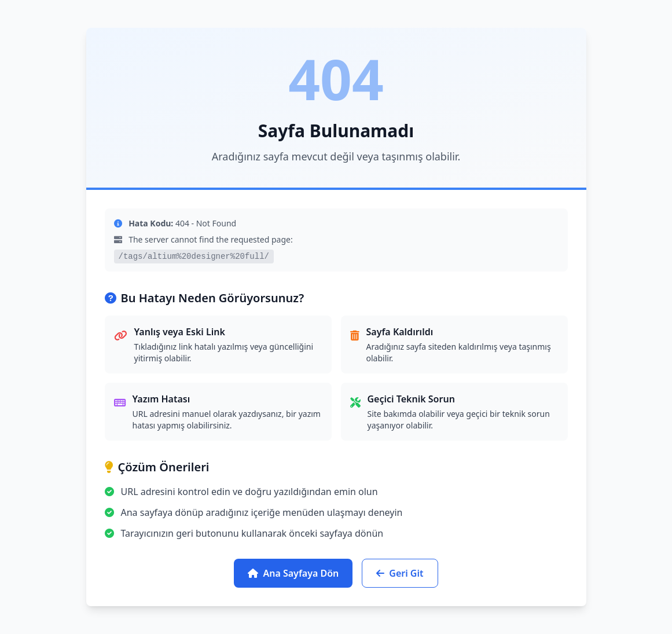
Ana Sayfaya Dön (293, 573)
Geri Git (400, 573)
